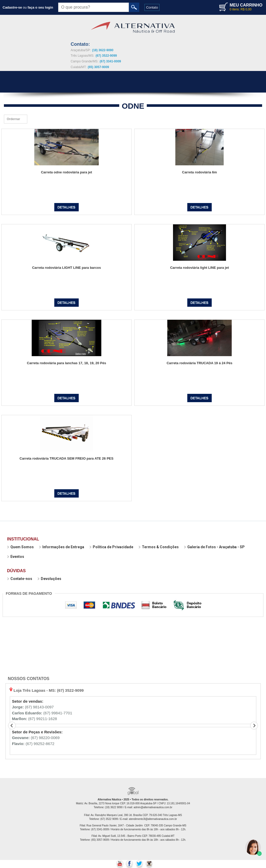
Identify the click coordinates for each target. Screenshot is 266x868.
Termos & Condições (159, 547)
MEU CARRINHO (246, 5)
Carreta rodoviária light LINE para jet (199, 268)
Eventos (16, 557)
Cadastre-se (12, 7)
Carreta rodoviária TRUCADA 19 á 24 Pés (199, 363)
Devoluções (49, 579)
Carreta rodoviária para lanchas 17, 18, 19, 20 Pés (67, 363)
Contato (152, 7)
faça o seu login (40, 7)
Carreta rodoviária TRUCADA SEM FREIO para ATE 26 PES (66, 458)
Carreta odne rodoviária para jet (67, 172)
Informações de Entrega (62, 547)
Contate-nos (20, 579)
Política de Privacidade (111, 547)
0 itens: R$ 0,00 (241, 9)
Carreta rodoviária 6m (199, 172)
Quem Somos (20, 547)
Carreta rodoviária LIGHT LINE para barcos (66, 268)
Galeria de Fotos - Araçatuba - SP (214, 547)
